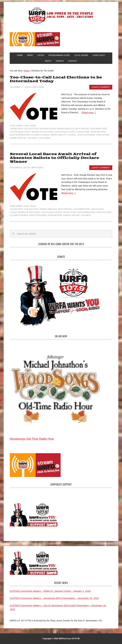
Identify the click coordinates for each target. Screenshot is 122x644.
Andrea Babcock (65, 129)
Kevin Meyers (55, 215)
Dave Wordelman (86, 212)
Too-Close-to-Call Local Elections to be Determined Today (56, 79)
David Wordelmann (20, 135)
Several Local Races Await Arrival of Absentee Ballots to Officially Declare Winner (54, 158)
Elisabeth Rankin (40, 135)
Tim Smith (33, 138)
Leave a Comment (101, 87)
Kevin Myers (103, 135)
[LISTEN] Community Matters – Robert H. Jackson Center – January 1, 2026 (50, 591)
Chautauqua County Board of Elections (31, 132)
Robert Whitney (18, 138)
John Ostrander (86, 135)
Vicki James (45, 138)
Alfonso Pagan (48, 129)
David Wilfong (98, 132)
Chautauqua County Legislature (72, 132)
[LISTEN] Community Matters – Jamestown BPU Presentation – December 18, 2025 (54, 598)
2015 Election (31, 129)
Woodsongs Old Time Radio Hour (32, 439)
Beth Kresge (82, 129)
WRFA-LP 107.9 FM (61, 16)
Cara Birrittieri (98, 129)
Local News (30, 126)
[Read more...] (89, 113)
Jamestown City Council (63, 135)
